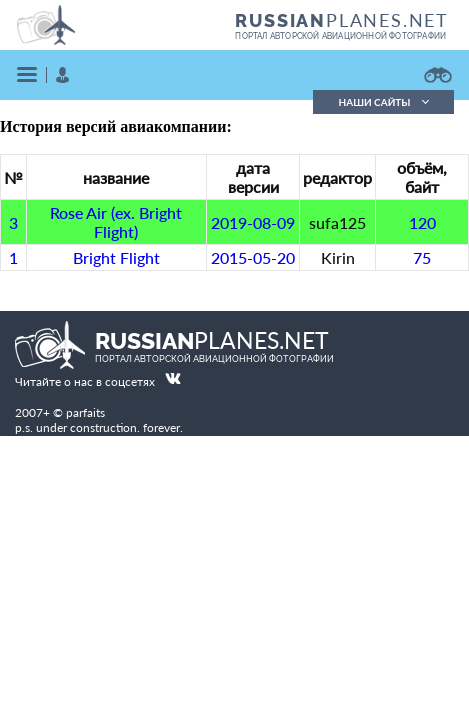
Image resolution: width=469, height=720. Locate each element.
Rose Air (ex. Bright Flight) (116, 222)
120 (422, 222)
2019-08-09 (253, 222)
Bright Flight (116, 257)
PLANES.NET (342, 20)
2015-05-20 (253, 257)
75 (422, 257)
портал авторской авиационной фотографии (340, 36)
